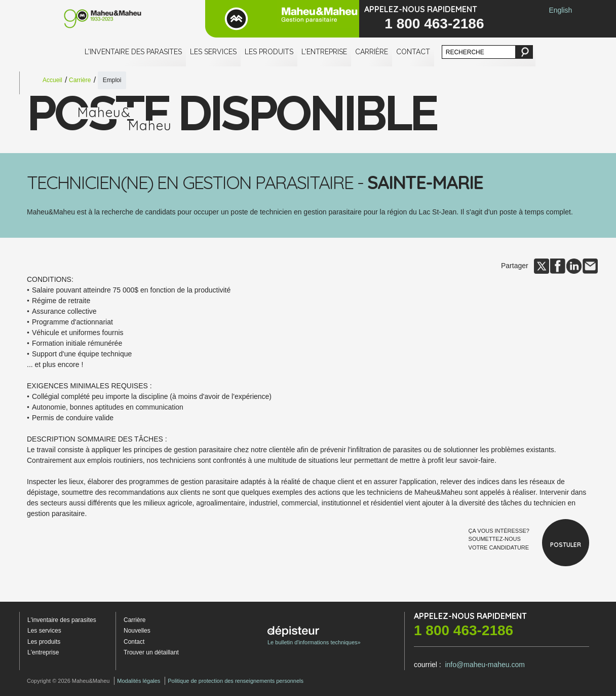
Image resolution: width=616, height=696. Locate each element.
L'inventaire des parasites (133, 52)
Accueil (52, 80)
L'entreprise (324, 52)
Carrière (372, 52)
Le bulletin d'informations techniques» (314, 636)
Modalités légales (139, 681)
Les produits (269, 52)
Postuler (566, 545)
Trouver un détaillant (151, 652)
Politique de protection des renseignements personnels (236, 681)
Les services (213, 52)
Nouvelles (137, 631)
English (560, 10)
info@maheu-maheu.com (485, 665)
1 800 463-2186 (434, 24)
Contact (413, 52)
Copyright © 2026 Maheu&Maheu (68, 681)
